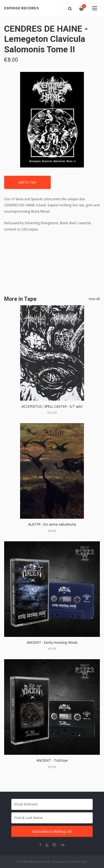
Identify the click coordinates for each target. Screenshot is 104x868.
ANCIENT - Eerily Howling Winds (52, 643)
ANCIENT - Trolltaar (52, 760)
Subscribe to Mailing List (52, 832)
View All (94, 299)
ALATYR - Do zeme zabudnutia (52, 524)
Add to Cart (27, 182)
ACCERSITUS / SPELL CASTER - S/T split (52, 406)
